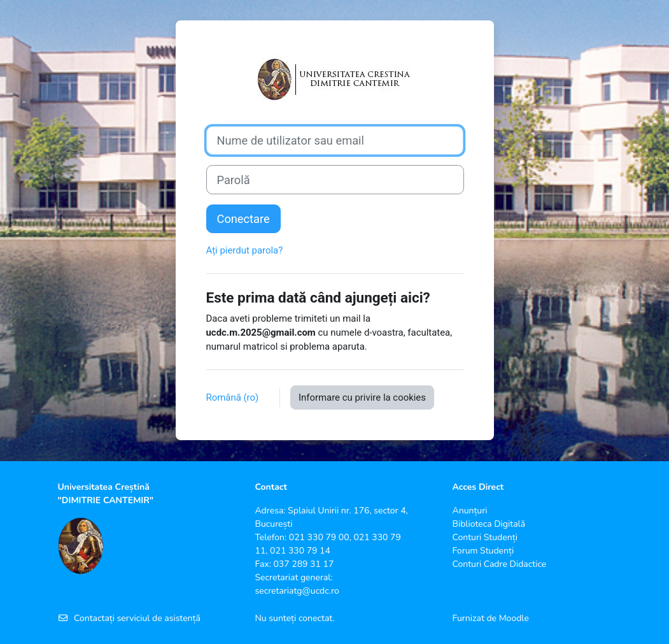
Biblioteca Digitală (489, 524)
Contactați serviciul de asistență (129, 618)
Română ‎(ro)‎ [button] (234, 397)
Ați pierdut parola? (245, 250)
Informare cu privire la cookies (362, 397)
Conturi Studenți (484, 537)
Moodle (514, 618)
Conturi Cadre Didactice (499, 564)
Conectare (243, 219)
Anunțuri (469, 511)
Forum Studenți (483, 551)
